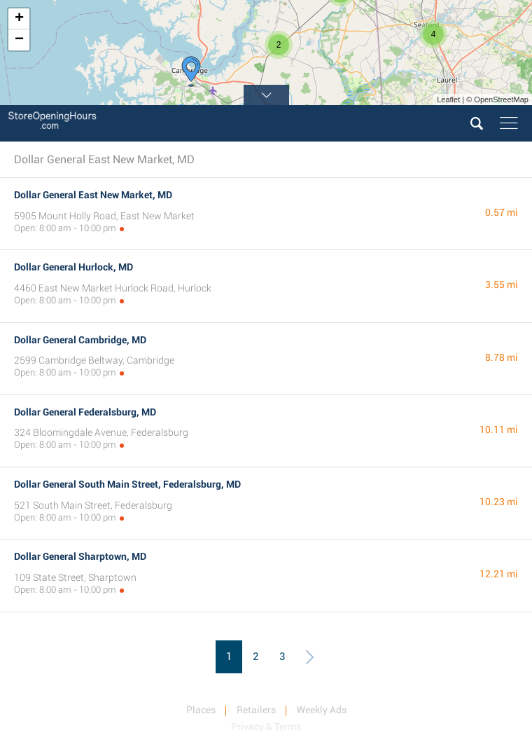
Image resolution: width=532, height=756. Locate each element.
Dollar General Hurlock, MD (73, 267)
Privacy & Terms (266, 727)
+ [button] (19, 19)
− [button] (19, 40)
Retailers (256, 710)
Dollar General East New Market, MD (93, 195)
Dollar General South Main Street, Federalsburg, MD (127, 484)
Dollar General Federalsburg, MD (85, 412)
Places (201, 710)
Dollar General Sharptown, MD (80, 556)
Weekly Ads (322, 710)
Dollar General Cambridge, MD (80, 340)
